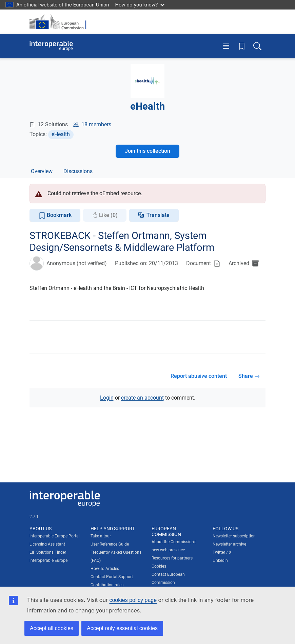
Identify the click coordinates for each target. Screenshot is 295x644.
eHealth (61, 134)
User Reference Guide (110, 544)
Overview (42, 171)
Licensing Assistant (47, 544)
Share (249, 376)
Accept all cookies (52, 628)
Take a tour (101, 536)
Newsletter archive (229, 544)
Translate (158, 215)
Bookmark (55, 215)
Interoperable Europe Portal (55, 536)
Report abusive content (199, 376)
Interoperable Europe (48, 560)
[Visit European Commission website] (60, 22)
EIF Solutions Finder (48, 552)
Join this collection (147, 151)
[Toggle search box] (257, 46)
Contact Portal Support (112, 577)
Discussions (78, 171)
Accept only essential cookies (122, 628)
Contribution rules (107, 585)
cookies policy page (133, 600)
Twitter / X (222, 552)
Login (107, 398)
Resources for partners (172, 558)
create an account (142, 398)
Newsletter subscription (234, 536)
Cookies (159, 566)
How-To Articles (105, 569)
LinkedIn (220, 560)
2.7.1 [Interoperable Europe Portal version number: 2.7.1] (34, 517)
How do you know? (140, 5)
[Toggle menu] (226, 46)
